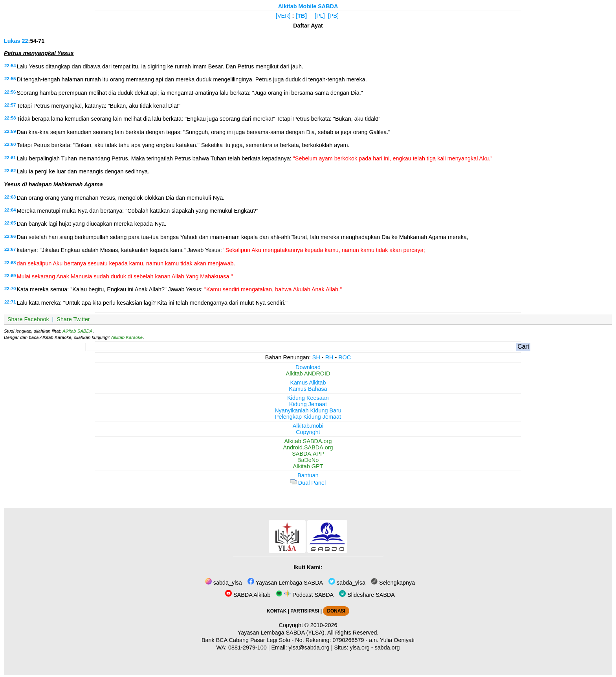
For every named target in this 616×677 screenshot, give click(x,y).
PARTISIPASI (305, 611)
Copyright (308, 432)
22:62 (10, 171)
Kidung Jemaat (308, 404)
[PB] (333, 16)
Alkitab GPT (308, 466)
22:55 (10, 79)
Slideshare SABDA (367, 595)
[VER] (283, 16)
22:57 (10, 105)
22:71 (10, 302)
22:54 (10, 66)
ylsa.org (359, 648)
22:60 (10, 144)
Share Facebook (28, 319)
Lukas (12, 41)
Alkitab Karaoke (127, 337)
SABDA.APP (308, 454)
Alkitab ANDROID (308, 373)
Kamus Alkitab (308, 383)
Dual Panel (308, 483)
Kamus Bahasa (308, 389)
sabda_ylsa (224, 583)
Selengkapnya (393, 583)
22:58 (10, 118)
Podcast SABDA (305, 595)
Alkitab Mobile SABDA (308, 6)
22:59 (10, 131)
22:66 (10, 236)
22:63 (10, 197)
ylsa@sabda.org (309, 648)
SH (316, 357)
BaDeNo (308, 460)
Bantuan (308, 475)
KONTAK (277, 611)
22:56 (10, 92)
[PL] (320, 16)
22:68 (10, 263)
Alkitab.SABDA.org (308, 441)
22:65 (10, 223)
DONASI (336, 611)
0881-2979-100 (247, 648)
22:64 (10, 210)
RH (329, 357)
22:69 (10, 276)
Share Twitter (73, 319)
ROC (345, 357)
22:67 (10, 249)
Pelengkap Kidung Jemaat (308, 417)
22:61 (10, 158)
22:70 (10, 289)
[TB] (301, 16)
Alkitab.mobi (308, 426)
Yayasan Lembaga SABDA (285, 583)
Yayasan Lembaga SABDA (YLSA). (282, 633)
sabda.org (387, 648)
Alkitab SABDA (78, 331)
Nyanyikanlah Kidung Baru (308, 410)
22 (25, 41)
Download (308, 367)
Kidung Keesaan (308, 398)
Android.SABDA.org (308, 447)
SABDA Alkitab (248, 595)
